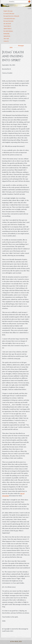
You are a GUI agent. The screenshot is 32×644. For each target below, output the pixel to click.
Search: (18, 2)
